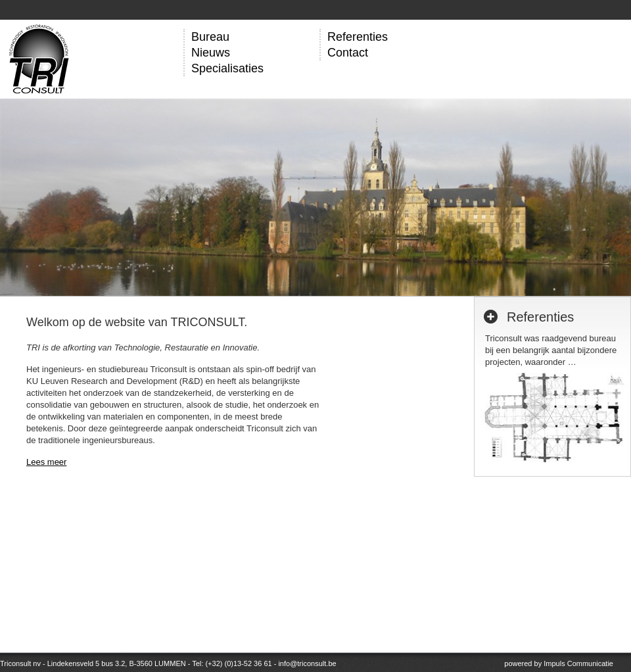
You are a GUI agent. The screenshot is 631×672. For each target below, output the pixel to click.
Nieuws (211, 53)
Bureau (210, 37)
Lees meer (46, 462)
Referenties (358, 37)
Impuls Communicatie (578, 663)
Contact (348, 53)
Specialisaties (227, 68)
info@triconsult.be (307, 663)
